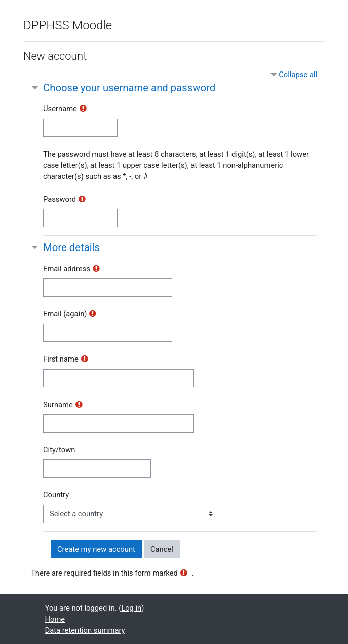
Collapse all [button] (298, 75)
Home (55, 619)
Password (60, 199)
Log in (131, 608)
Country (56, 495)
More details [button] (71, 247)
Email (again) (65, 314)
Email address (67, 269)
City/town (59, 450)
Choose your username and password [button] (129, 88)
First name (61, 359)
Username (60, 109)
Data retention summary (85, 630)
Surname (58, 405)
